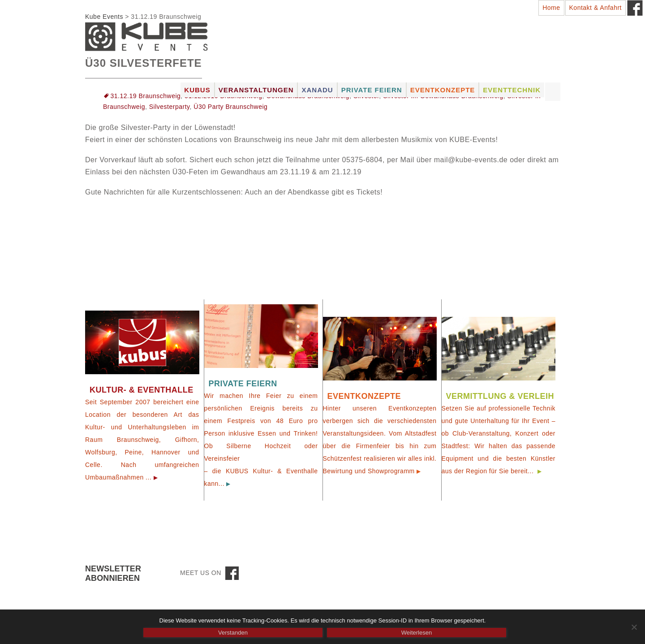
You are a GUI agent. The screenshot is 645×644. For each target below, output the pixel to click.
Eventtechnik (512, 90)
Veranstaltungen (256, 90)
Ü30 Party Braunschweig (230, 107)
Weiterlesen (417, 633)
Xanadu (317, 90)
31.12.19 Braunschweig (146, 96)
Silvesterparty (170, 107)
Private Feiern (372, 90)
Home (551, 8)
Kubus (197, 90)
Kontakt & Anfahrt (596, 8)
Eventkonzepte (443, 90)
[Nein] (634, 627)
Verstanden (233, 633)
